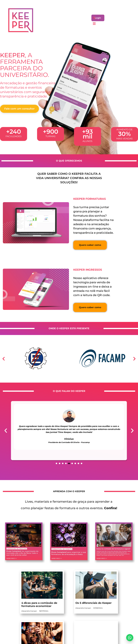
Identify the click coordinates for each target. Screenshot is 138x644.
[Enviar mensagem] (130, 638)
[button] (94, 18)
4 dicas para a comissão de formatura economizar (39, 605)
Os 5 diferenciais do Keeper (94, 603)
